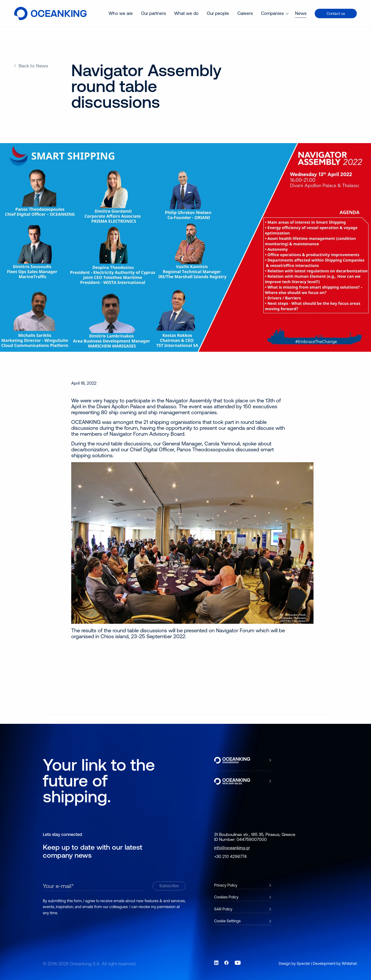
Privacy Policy (226, 885)
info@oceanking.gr (232, 848)
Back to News (33, 66)
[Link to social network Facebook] (226, 963)
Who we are (121, 13)
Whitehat (349, 963)
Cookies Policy (226, 897)
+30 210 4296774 (230, 856)
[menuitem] (121, 13)
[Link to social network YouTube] (238, 963)
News (301, 13)
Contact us (336, 13)
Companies (272, 13)
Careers (245, 13)
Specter (303, 963)
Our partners (153, 13)
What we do (186, 13)
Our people (218, 13)
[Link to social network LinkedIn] (216, 963)
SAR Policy (223, 909)
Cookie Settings (227, 921)
